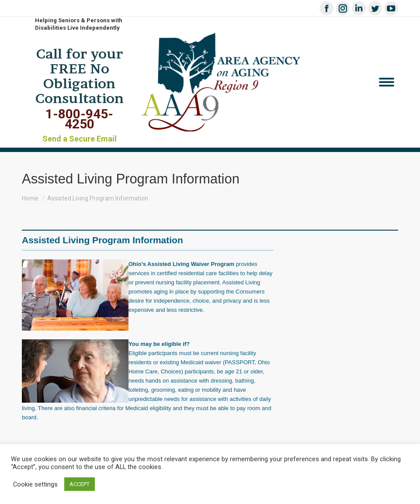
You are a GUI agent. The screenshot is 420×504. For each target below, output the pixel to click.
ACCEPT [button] (80, 484)
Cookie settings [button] (35, 484)
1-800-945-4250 (79, 119)
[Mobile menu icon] (387, 82)
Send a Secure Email (80, 139)
